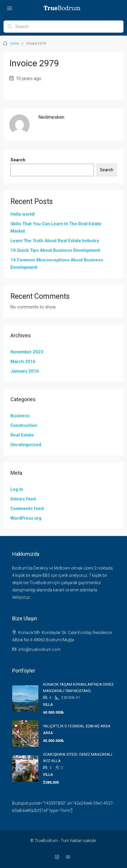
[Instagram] (58, 857)
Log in (17, 489)
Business (20, 416)
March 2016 (23, 361)
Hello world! (23, 214)
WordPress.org (26, 518)
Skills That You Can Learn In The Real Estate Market (56, 227)
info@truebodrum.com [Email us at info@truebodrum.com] (40, 649)
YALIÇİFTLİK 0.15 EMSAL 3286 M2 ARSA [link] (77, 726)
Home (14, 43)
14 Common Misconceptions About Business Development (57, 264)
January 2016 (25, 371)
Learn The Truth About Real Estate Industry (55, 241)
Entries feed (23, 499)
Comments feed (27, 509)
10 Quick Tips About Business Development (55, 250)
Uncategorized (26, 445)
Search (18, 160)
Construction (24, 425)
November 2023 (27, 352)
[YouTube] (69, 857)
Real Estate (22, 435)
